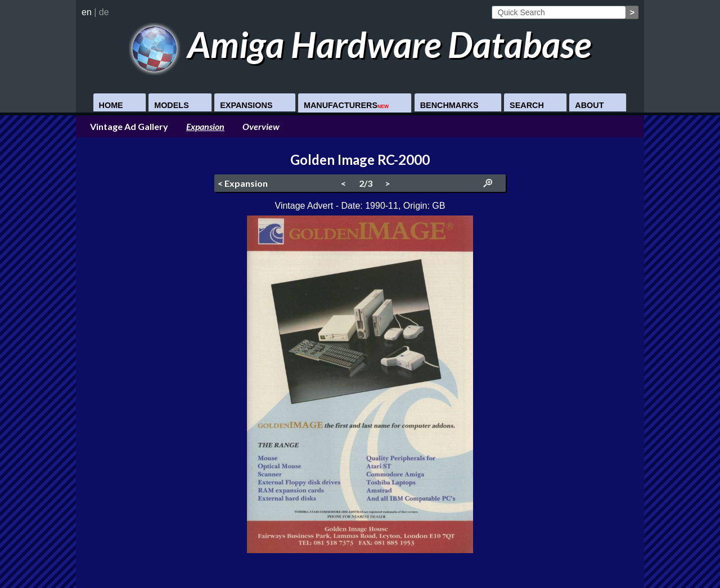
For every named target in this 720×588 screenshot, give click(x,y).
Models (172, 105)
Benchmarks (449, 105)
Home (111, 105)
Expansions (246, 105)
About (589, 105)
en (87, 12)
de (104, 12)
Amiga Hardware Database (360, 44)
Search (527, 105)
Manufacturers (346, 105)
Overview (261, 126)
